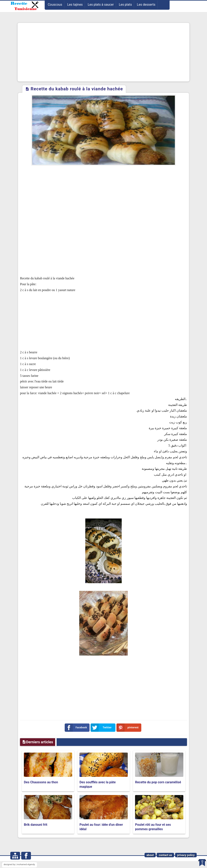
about (150, 855)
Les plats (125, 5)
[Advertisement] (103, 52)
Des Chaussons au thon (41, 782)
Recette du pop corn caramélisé (158, 782)
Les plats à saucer (101, 5)
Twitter (102, 728)
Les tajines (75, 5)
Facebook (77, 728)
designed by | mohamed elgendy (19, 864)
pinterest (128, 728)
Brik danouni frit (36, 825)
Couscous (55, 5)
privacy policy (186, 855)
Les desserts (146, 5)
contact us (165, 855)
